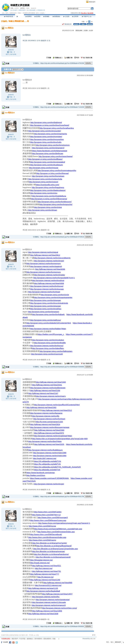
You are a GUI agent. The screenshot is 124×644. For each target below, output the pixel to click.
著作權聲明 (38, 639)
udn (3, 13)
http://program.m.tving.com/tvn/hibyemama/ (49, 199)
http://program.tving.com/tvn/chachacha (50, 134)
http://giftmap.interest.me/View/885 (58, 583)
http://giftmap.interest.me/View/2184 (45, 390)
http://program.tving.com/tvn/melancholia (45, 179)
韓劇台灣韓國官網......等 (19, 21)
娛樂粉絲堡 (13, 13)
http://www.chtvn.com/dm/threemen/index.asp (47, 537)
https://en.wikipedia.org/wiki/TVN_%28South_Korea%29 (57, 467)
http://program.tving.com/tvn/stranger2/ (48, 148)
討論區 (20, 16)
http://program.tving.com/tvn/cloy (44, 193)
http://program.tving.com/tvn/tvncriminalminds (49, 303)
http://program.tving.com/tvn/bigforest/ (46, 122)
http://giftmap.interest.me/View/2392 (41, 407)
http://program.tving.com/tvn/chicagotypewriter (53, 297)
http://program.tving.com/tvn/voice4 (43, 182)
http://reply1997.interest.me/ (45, 458)
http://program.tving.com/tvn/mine (48, 207)
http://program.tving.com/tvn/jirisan (43, 210)
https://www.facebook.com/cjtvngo (41, 473)
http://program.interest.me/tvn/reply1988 (50, 453)
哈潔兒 (17, 8)
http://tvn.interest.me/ (44, 568)
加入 (112, 642)
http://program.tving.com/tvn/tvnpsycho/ (56, 204)
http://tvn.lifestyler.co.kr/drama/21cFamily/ (50, 543)
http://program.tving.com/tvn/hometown (48, 176)
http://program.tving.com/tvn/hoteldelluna (49, 196)
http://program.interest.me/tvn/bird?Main (45, 441)
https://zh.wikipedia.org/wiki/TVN (47, 461)
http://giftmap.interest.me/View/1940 (51, 382)
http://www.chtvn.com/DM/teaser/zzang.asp (48, 520)
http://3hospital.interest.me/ (41, 560)
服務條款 (30, 639)
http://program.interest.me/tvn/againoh (46, 266)
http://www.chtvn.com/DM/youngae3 (53, 517)
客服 (54, 639)
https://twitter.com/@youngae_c (51, 334)
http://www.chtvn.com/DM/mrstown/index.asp (56, 532)
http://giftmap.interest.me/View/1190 (45, 580)
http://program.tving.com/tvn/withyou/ (45, 320)
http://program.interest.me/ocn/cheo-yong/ (59, 608)
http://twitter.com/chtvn (36, 475)
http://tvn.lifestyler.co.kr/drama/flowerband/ (54, 546)
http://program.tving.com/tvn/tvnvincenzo (53, 145)
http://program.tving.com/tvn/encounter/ (45, 131)
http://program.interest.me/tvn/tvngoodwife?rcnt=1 (54, 278)
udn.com (93, 639)
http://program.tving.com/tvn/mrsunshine (47, 139)
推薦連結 (56, 16)
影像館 (46, 16)
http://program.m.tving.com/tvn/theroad (52, 173)
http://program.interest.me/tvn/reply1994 (50, 456)
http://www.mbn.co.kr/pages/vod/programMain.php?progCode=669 (60, 439)
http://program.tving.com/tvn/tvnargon (44, 312)
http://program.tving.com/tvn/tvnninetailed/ (48, 162)
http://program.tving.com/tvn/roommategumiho (57, 170)
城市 (7, 13)
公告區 (66, 16)
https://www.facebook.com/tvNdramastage (50, 151)
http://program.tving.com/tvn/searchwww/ (56, 156)
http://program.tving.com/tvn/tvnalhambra (57, 128)
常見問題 (22, 639)
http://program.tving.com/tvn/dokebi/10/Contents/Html (49, 323)
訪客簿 (75, 16)
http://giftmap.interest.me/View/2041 (47, 385)
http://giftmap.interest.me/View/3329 (49, 444)
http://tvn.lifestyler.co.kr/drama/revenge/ (48, 551)
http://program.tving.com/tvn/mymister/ (46, 136)
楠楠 (28, 8)
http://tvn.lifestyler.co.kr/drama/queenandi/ (53, 557)
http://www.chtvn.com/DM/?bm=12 (46, 515)
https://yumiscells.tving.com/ (48, 185)
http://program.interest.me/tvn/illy (46, 416)
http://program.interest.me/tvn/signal (43, 252)
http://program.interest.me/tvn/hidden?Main (48, 329)
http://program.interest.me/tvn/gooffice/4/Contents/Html (57, 405)
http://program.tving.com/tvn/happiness (48, 187)
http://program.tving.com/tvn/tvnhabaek (48, 314)
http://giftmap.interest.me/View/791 (46, 571)
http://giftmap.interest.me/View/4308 (49, 283)
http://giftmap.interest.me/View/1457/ (57, 594)
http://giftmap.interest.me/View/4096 (50, 269)
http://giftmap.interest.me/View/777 (45, 574)
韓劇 (19, 13)
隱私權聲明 (47, 639)
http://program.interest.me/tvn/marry (51, 396)
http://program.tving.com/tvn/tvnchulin (46, 142)
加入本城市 (14, 10)
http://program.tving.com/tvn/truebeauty (46, 165)
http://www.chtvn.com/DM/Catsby (48, 512)
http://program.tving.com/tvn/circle (55, 295)
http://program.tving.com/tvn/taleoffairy (48, 348)
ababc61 (34, 8)
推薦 (91, 31)
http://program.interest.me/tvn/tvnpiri (49, 261)
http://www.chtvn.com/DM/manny (42, 540)
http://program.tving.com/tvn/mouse (43, 168)
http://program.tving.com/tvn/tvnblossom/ (55, 202)
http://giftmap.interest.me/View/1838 (43, 614)
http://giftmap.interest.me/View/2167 (43, 393)
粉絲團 (6, 642)
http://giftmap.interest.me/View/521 (46, 566)
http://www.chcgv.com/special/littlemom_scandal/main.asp (58, 529)
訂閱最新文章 (41, 10)
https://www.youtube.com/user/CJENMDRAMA (49, 478)
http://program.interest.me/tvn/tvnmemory (44, 263)
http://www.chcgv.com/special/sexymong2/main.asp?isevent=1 (64, 523)
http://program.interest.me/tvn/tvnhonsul (47, 286)
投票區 (37, 16)
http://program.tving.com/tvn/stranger (45, 300)
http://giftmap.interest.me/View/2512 (57, 410)
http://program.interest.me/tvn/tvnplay (49, 275)
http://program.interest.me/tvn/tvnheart (44, 292)
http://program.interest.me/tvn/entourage (47, 289)
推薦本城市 (22, 10)
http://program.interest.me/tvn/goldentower (48, 388)
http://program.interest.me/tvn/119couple (49, 602)
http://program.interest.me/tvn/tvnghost (48, 280)
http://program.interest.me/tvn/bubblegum (45, 450)
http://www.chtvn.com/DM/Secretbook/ (46, 534)
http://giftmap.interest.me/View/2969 (49, 430)
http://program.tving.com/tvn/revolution (48, 340)
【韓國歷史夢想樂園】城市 (30, 13)
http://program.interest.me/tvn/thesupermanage (50, 427)
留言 (7, 54)
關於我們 (15, 639)
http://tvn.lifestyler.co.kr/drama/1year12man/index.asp (56, 549)
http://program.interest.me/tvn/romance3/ (49, 605)
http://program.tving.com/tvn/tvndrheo (46, 309)
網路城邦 (92, 2)
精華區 (28, 16)
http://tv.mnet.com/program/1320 (49, 422)
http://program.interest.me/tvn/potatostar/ (53, 600)
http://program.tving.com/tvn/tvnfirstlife (50, 343)
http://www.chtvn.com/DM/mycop (42, 526)
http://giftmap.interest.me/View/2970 (49, 433)
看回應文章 (67, 24)
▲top (94, 635)
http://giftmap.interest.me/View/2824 (45, 424)
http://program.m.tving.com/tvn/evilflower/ (45, 159)
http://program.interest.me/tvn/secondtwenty (52, 258)
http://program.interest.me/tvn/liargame (46, 413)
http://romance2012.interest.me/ (48, 585)
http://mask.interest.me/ (40, 563)
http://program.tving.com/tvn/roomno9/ (47, 354)
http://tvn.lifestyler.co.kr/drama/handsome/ (51, 554)
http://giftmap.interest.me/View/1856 (47, 611)
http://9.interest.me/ (45, 577)
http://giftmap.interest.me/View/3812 (45, 255)
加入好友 (13, 54)
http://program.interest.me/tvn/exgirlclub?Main (53, 436)
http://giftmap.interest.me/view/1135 (43, 588)
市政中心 (87, 16)
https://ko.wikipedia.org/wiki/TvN (47, 464)
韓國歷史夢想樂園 (20, 5)
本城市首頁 (8, 16)
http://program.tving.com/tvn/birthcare (48, 153)
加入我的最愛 (31, 10)
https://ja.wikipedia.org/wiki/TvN (47, 470)
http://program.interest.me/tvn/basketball (43, 591)
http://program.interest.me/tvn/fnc (46, 597)
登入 (108, 642)
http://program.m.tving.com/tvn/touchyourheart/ (50, 125)
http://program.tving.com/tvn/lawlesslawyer (48, 190)
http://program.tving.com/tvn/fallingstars (56, 351)
